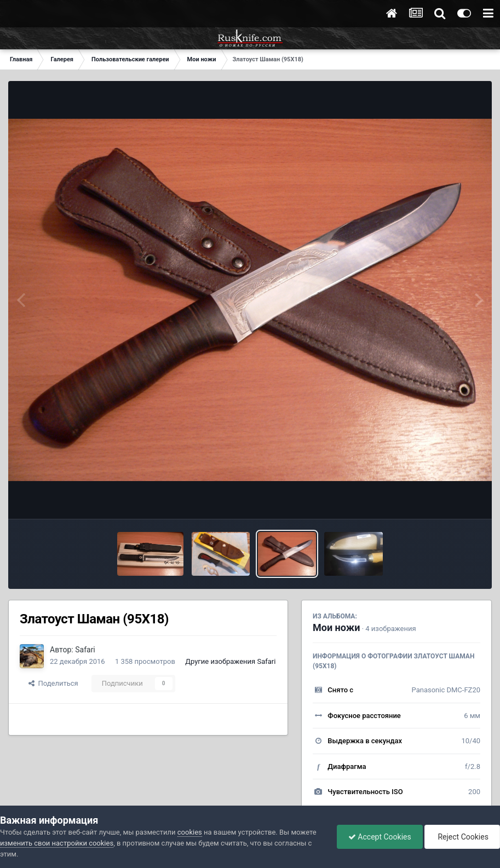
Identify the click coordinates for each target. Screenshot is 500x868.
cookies (190, 832)
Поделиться (53, 683)
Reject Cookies (462, 837)
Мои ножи (336, 627)
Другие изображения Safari (230, 661)
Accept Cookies (380, 837)
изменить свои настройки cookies (57, 843)
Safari (85, 650)
